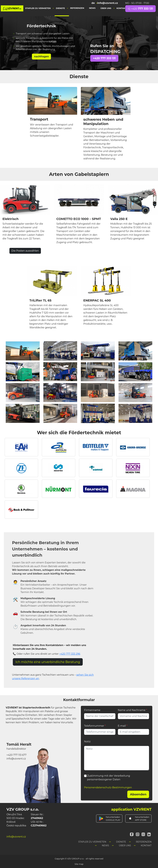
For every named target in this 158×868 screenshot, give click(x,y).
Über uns (106, 8)
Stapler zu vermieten (38, 8)
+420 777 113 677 (16, 755)
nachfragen (41, 56)
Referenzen (77, 8)
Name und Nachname (132, 710)
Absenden (138, 794)
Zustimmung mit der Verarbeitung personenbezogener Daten (108, 778)
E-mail (123, 726)
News (92, 8)
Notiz (87, 742)
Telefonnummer (95, 726)
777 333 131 (140, 9)
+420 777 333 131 (104, 58)
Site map (79, 864)
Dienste (61, 8)
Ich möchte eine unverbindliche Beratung (48, 662)
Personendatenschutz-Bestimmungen (108, 787)
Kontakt (122, 8)
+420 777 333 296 (70, 654)
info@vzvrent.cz (108, 3)
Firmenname (92, 710)
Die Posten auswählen (25, 251)
